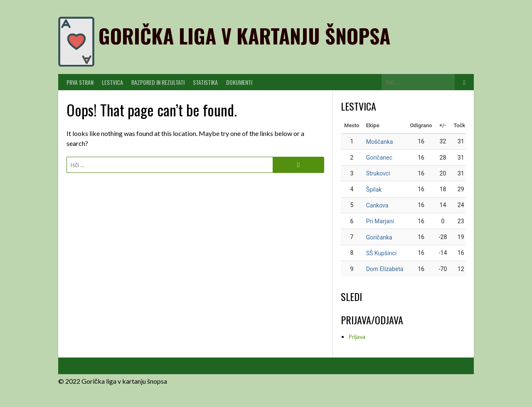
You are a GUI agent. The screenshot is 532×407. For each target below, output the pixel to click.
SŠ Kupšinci (381, 253)
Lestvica (112, 82)
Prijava (357, 337)
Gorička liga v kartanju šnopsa (244, 36)
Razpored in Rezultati (158, 82)
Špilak (374, 190)
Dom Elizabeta (385, 269)
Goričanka (379, 237)
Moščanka (380, 142)
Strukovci (378, 173)
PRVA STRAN (80, 82)
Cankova (377, 205)
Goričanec (379, 158)
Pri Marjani (380, 221)
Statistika (205, 82)
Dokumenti (239, 82)
